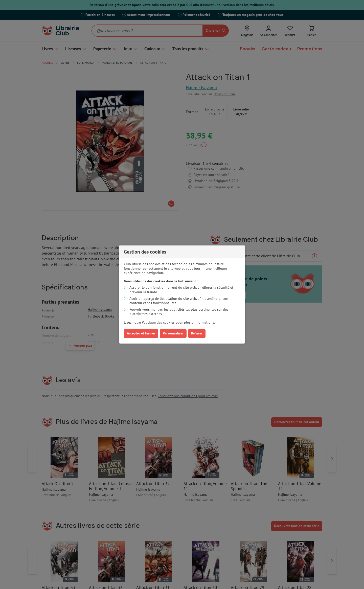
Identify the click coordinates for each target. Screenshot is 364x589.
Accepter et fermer (141, 333)
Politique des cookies (158, 322)
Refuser (197, 333)
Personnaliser (173, 333)
